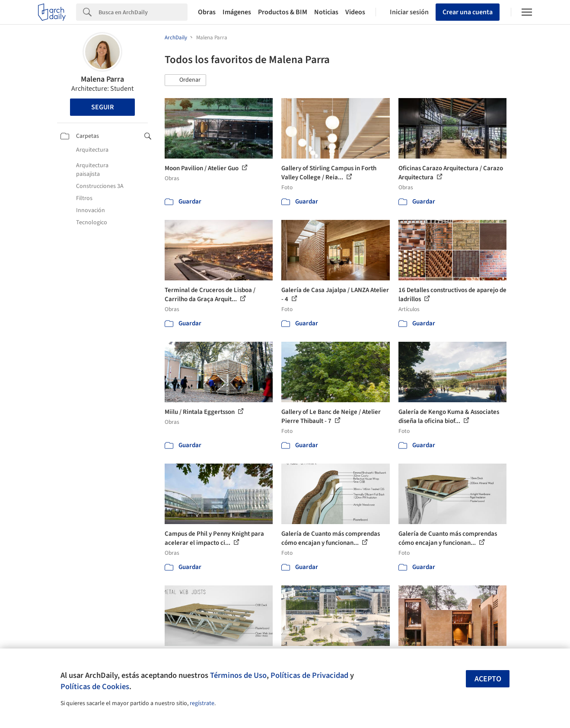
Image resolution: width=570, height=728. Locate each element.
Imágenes (237, 12)
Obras (207, 12)
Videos (355, 12)
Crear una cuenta (468, 12)
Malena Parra (102, 79)
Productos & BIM (283, 12)
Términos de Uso (238, 675)
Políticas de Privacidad (309, 675)
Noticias (326, 12)
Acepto (488, 679)
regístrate (202, 703)
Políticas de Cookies (95, 687)
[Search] (143, 12)
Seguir (102, 107)
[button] (185, 80)
